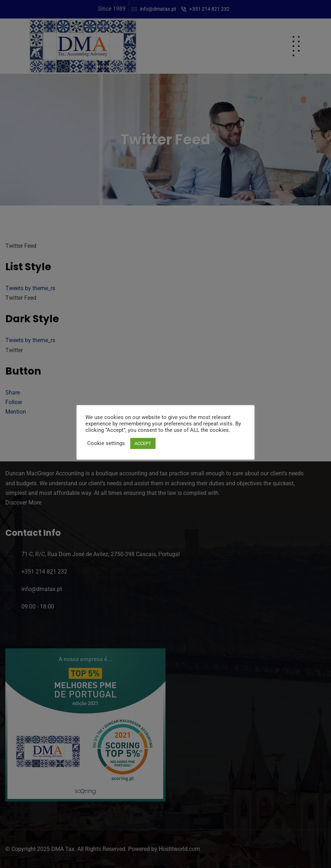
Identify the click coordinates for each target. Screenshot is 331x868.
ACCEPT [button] (143, 443)
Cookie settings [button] (106, 443)
